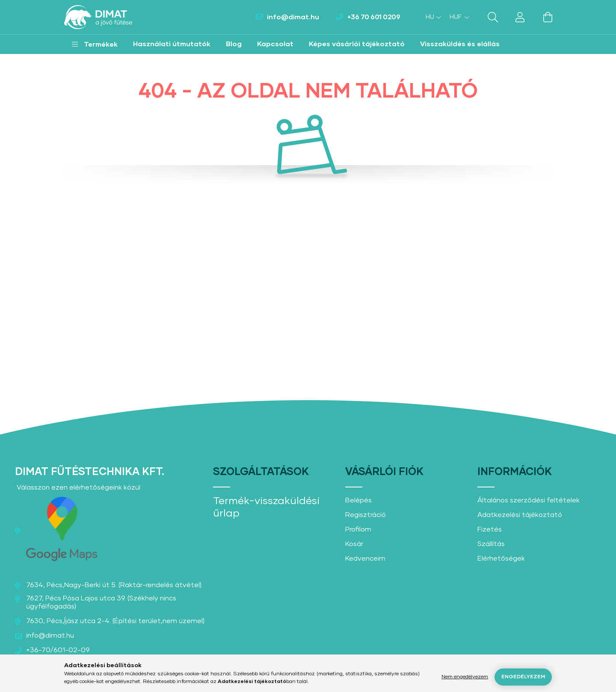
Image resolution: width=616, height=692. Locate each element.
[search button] (493, 17)
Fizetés (490, 529)
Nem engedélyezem (465, 677)
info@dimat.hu (293, 17)
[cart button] (548, 17)
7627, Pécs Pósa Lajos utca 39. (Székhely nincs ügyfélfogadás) (101, 602)
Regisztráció (366, 515)
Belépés (358, 500)
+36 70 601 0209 (374, 17)
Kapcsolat (275, 44)
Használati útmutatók (172, 44)
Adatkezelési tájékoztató (520, 515)
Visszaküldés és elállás (460, 44)
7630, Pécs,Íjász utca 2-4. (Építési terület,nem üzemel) (115, 621)
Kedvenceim (365, 558)
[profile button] (520, 17)
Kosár (354, 544)
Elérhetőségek (501, 558)
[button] (95, 44)
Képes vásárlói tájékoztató (357, 44)
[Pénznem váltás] (457, 17)
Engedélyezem (523, 677)
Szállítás (491, 544)
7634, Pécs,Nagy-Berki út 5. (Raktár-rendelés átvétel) (114, 585)
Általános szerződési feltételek (529, 500)
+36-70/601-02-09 (58, 650)
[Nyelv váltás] (431, 17)
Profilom (358, 529)
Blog (234, 44)
